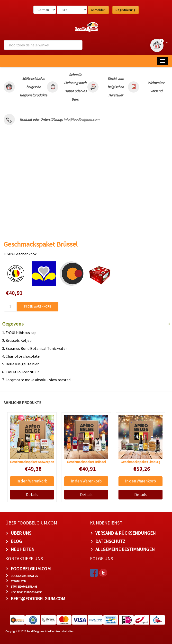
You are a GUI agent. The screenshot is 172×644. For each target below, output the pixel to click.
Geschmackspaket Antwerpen (32, 462)
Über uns (21, 533)
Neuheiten (23, 549)
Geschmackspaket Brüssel (86, 462)
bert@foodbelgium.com (38, 599)
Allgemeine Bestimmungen (125, 549)
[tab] (86, 323)
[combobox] (43, 45)
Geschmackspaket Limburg (140, 462)
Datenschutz (110, 541)
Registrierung (126, 10)
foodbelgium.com (31, 569)
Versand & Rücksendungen (126, 533)
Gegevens (13, 324)
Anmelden (98, 10)
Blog (16, 541)
